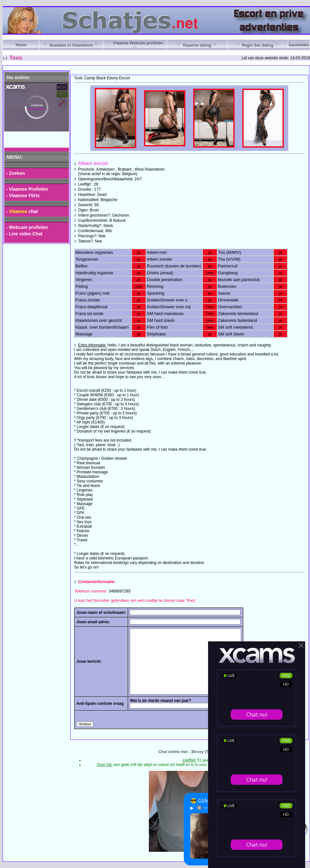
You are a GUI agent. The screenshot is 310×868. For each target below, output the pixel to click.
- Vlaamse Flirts (23, 196)
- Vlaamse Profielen (27, 189)
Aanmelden (299, 45)
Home (21, 45)
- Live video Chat (24, 234)
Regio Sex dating (258, 45)
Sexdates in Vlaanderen (71, 45)
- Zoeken (16, 173)
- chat (22, 211)
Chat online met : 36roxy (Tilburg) (189, 752)
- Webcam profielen (27, 227)
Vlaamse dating (197, 45)
